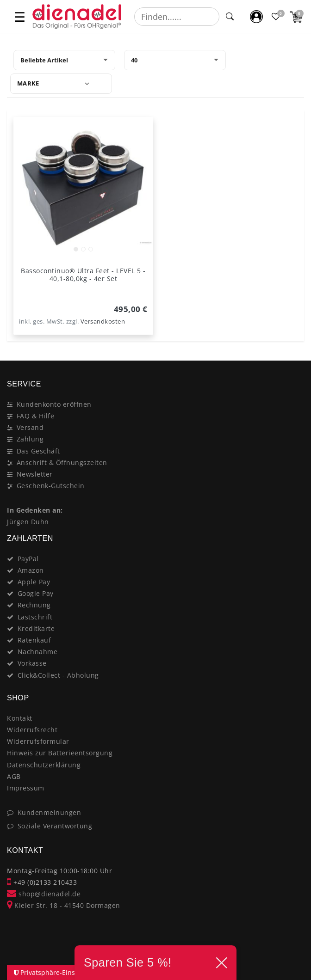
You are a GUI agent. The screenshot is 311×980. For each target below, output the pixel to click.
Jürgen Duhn (28, 522)
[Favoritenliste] (277, 16)
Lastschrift (35, 617)
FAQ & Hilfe (36, 416)
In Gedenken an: (35, 510)
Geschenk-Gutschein (51, 486)
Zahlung (30, 439)
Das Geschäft (38, 451)
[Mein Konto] (257, 16)
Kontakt (20, 718)
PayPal (28, 559)
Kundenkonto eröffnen (54, 404)
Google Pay (36, 593)
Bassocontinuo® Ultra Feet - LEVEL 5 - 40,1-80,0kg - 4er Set (83, 275)
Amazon (31, 570)
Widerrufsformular (38, 741)
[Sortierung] (64, 60)
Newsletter (35, 474)
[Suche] (230, 17)
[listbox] (83, 187)
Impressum (26, 788)
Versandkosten (103, 322)
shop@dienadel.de (44, 894)
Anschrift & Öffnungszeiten (62, 462)
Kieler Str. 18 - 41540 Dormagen (64, 905)
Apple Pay (34, 582)
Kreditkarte (36, 628)
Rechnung (34, 605)
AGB (14, 776)
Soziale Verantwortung (55, 826)
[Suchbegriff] (177, 17)
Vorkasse (32, 663)
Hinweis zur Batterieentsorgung (60, 753)
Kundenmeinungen (50, 812)
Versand (30, 427)
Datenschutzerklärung (44, 765)
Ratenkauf (34, 640)
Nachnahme (38, 652)
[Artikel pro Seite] (175, 60)
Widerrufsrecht (32, 730)
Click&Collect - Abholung (58, 675)
